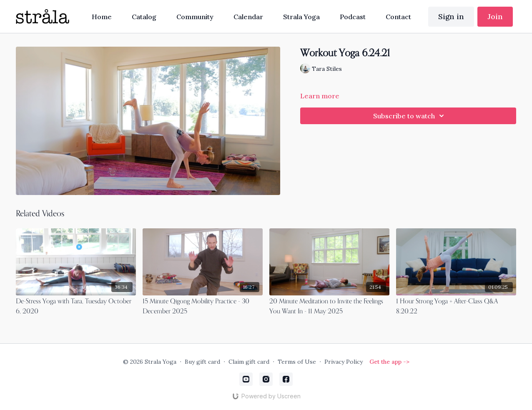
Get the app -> (389, 362)
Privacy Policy (344, 362)
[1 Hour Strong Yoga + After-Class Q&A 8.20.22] (456, 307)
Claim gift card (249, 362)
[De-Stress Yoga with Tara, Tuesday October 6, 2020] (76, 307)
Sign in (451, 16)
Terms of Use (297, 362)
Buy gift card (202, 362)
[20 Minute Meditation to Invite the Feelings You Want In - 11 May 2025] (329, 307)
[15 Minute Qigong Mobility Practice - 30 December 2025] (203, 307)
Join (495, 16)
